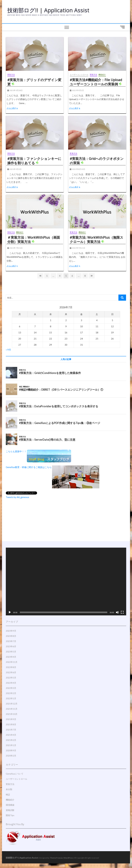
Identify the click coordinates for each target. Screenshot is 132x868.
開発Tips (10, 815)
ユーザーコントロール (79, 75)
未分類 (9, 789)
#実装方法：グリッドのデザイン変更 (34, 82)
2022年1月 (11, 698)
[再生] (10, 612)
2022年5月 (11, 678)
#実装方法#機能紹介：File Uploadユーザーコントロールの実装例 (96, 82)
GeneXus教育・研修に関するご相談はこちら (53, 467)
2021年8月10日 (77, 169)
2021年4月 (11, 735)
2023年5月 (11, 652)
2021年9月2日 (77, 90)
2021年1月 (11, 745)
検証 (8, 794)
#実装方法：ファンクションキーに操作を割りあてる (34, 161)
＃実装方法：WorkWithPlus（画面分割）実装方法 (34, 239)
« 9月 (8, 350)
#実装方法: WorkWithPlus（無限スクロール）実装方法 (97, 239)
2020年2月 (11, 756)
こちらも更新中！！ (38, 451)
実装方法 (11, 75)
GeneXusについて (15, 774)
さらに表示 (13, 108)
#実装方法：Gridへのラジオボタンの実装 (97, 161)
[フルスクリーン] (122, 612)
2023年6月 (11, 646)
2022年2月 (11, 693)
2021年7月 (11, 730)
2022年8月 (11, 667)
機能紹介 (102, 75)
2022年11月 (12, 662)
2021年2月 (11, 740)
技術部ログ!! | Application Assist (48, 10)
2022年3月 (11, 688)
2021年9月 (11, 719)
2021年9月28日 (15, 90)
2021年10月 (12, 714)
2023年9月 (11, 631)
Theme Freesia (56, 858)
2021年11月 (12, 709)
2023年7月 (11, 641)
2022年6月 (11, 672)
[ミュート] (117, 612)
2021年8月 (11, 724)
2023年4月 (11, 657)
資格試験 (10, 810)
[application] (66, 582)
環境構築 (10, 805)
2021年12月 (12, 704)
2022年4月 (11, 683)
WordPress (69, 858)
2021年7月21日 (15, 248)
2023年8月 (11, 636)
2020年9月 (11, 750)
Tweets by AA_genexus (17, 497)
